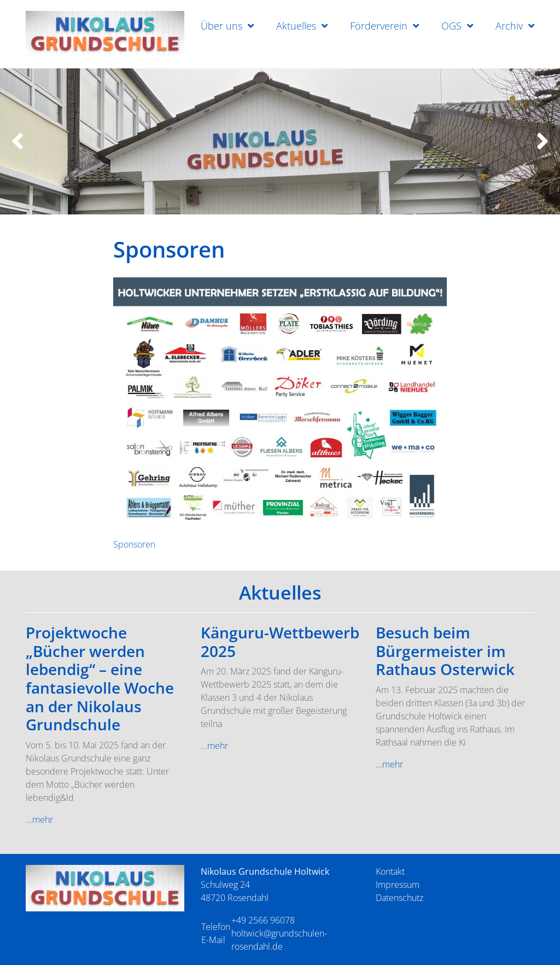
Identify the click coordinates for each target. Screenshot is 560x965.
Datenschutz (399, 898)
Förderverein (379, 26)
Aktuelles (296, 26)
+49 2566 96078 (263, 920)
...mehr (39, 819)
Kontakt (390, 871)
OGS (451, 26)
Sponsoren (134, 544)
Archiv (509, 26)
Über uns (221, 26)
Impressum (398, 885)
